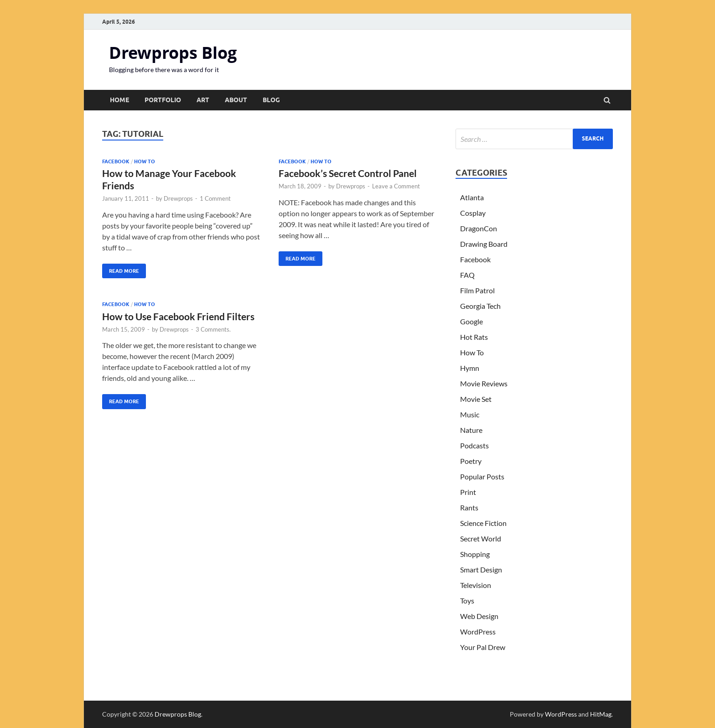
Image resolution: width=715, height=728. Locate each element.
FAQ (467, 275)
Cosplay (473, 213)
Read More (121, 269)
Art (203, 100)
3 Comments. (213, 329)
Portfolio (163, 100)
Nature (471, 430)
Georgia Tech (480, 306)
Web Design (479, 616)
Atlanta (472, 197)
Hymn (470, 368)
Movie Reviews (484, 383)
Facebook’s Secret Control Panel (348, 173)
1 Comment (215, 198)
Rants (469, 507)
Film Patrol (477, 290)
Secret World (481, 538)
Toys (467, 601)
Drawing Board (484, 244)
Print (468, 492)
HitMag (601, 714)
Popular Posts (482, 476)
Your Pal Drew (483, 647)
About (236, 100)
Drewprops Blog (173, 53)
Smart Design (481, 569)
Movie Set (476, 399)
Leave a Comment (396, 186)
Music (470, 414)
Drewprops (178, 198)
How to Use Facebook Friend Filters (178, 316)
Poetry (471, 461)
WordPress (478, 632)
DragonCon (479, 228)
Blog (271, 100)
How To (145, 161)
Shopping (475, 554)
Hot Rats (474, 337)
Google (471, 321)
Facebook (116, 161)
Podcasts (474, 445)
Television (476, 585)
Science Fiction (483, 523)
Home (119, 100)
